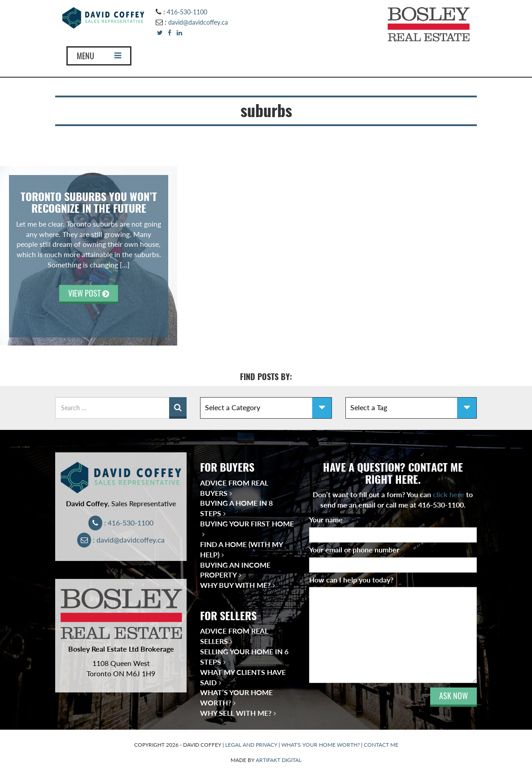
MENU (99, 56)
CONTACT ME (381, 745)
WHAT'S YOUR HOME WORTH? (321, 745)
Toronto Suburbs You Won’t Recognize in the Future (89, 202)
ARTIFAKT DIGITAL (279, 760)
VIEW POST (89, 293)
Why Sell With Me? (236, 713)
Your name (328, 519)
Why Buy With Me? (235, 585)
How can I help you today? (351, 580)
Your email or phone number (356, 550)
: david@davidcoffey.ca (121, 540)
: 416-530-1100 (121, 523)
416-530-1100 (187, 12)
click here (449, 494)
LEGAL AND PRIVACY (251, 745)
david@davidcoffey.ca (198, 22)
